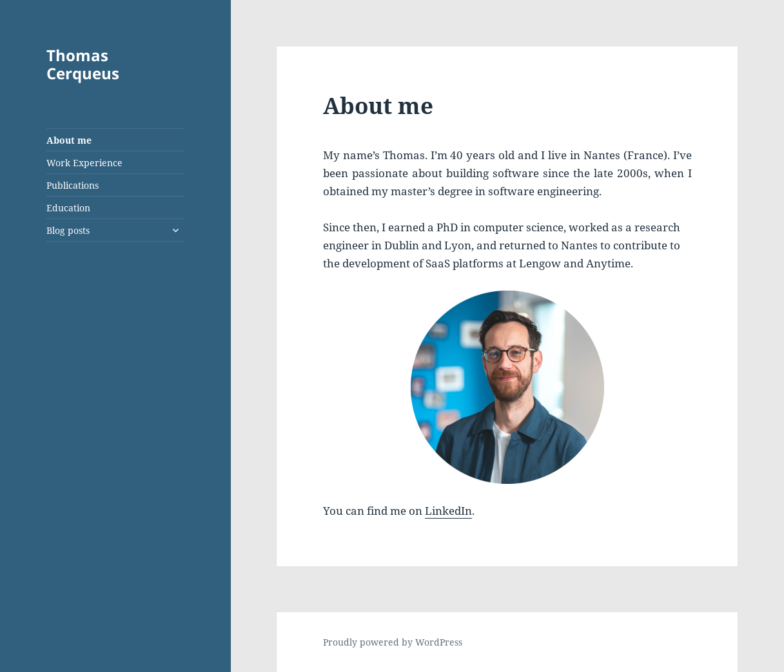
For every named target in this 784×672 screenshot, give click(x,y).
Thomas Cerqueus (83, 64)
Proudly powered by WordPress (393, 642)
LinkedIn (448, 511)
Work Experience (84, 163)
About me (69, 140)
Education (68, 208)
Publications (73, 185)
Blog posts (68, 230)
